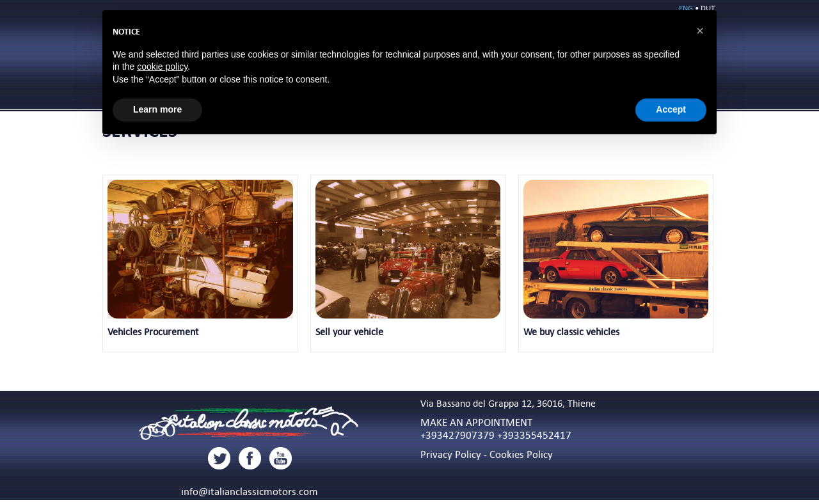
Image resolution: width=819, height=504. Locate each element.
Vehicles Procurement (153, 332)
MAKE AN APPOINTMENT (476, 422)
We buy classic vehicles (571, 332)
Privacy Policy (451, 454)
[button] (700, 31)
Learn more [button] (157, 109)
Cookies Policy (521, 454)
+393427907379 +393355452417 (496, 435)
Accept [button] (671, 109)
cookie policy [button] (162, 67)
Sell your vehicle (349, 332)
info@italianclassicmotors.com (250, 491)
